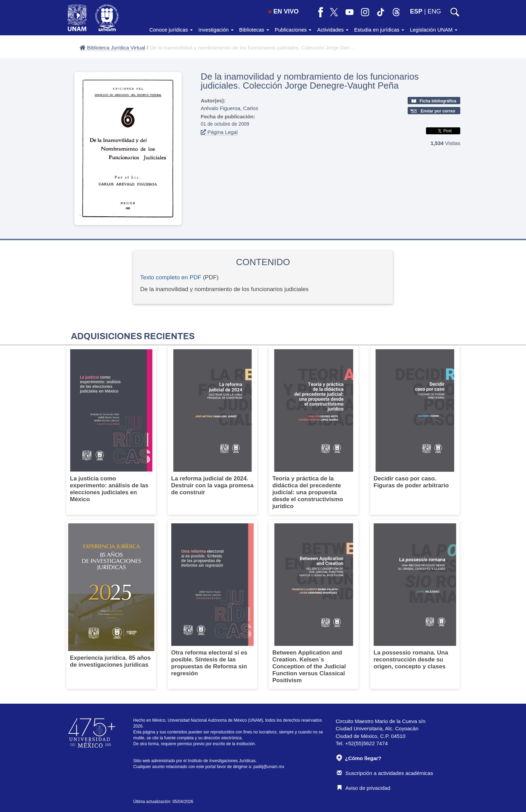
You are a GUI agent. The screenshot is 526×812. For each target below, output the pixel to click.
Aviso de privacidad (364, 788)
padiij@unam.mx (269, 767)
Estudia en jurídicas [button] (379, 30)
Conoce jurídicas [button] (171, 30)
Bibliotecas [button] (254, 30)
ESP (416, 11)
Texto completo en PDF (171, 277)
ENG (434, 11)
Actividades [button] (333, 30)
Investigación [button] (216, 30)
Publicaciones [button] (293, 30)
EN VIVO (283, 11)
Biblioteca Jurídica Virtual (112, 48)
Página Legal (219, 132)
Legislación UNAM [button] (434, 30)
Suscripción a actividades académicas (385, 773)
